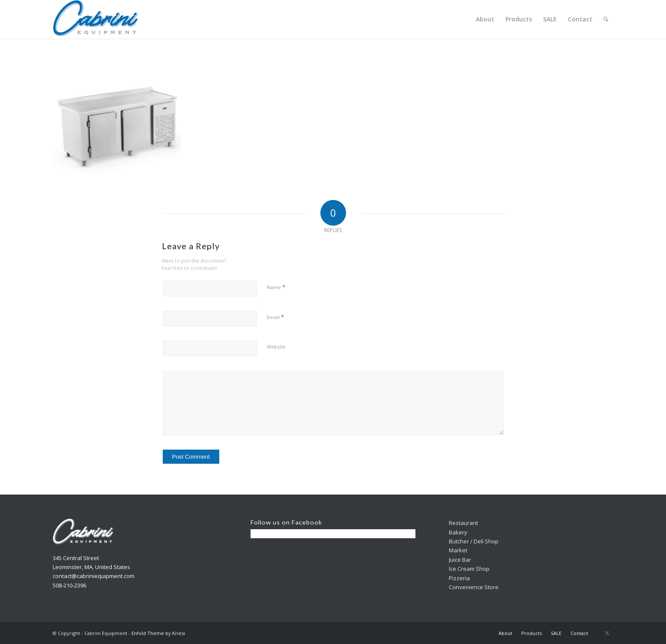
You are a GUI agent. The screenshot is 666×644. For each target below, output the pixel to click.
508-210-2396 (69, 585)
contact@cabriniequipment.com (94, 576)
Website (276, 347)
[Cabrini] (96, 19)
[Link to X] (607, 633)
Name (276, 287)
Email (275, 317)
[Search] (606, 19)
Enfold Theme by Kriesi (158, 633)
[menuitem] (485, 19)
